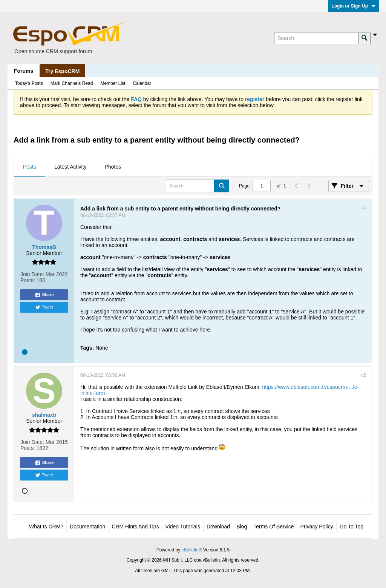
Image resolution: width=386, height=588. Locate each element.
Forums (24, 71)
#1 (364, 207)
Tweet (44, 307)
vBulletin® (192, 550)
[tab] (30, 167)
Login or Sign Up (353, 6)
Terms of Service (273, 527)
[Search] (316, 38)
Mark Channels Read (72, 83)
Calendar (142, 83)
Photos (113, 167)
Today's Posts (29, 83)
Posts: (28, 280)
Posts (30, 167)
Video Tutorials (183, 527)
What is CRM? (46, 527)
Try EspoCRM (62, 71)
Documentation (87, 527)
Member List (113, 83)
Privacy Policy (317, 527)
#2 (364, 375)
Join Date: (32, 274)
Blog (242, 527)
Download (218, 527)
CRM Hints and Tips (135, 527)
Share (44, 295)
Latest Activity (70, 167)
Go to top (352, 527)
